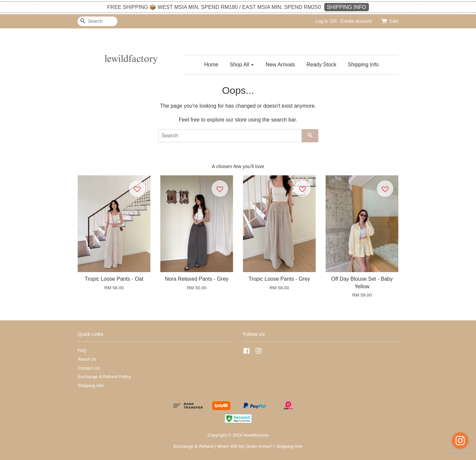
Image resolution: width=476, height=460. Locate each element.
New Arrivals (280, 65)
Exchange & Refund (194, 446)
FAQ (82, 351)
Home (211, 65)
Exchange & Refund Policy (104, 377)
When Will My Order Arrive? (245, 446)
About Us (87, 359)
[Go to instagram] (460, 441)
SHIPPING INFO (347, 7)
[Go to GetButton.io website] (460, 453)
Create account (356, 21)
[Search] (98, 21)
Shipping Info (363, 65)
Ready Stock (321, 65)
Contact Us (89, 368)
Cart (394, 21)
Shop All (242, 65)
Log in (322, 21)
